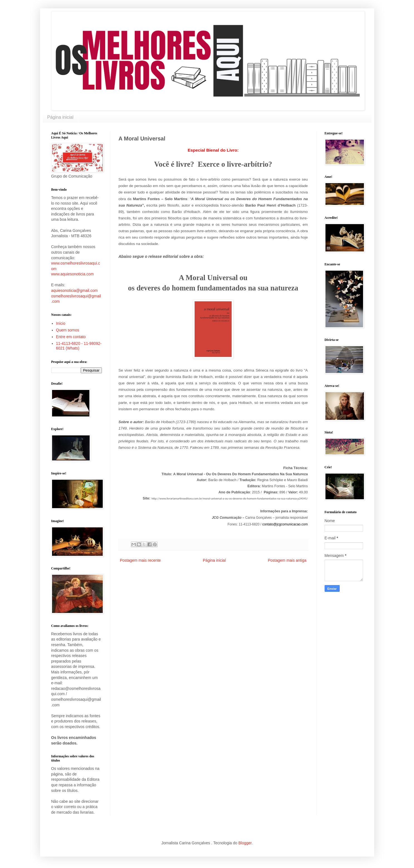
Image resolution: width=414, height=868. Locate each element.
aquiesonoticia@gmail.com (75, 290)
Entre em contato (71, 337)
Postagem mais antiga (287, 560)
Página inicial (60, 117)
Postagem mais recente (140, 560)
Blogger (245, 843)
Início (61, 323)
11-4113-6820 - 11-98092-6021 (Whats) (79, 346)
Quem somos (68, 330)
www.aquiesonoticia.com (73, 274)
